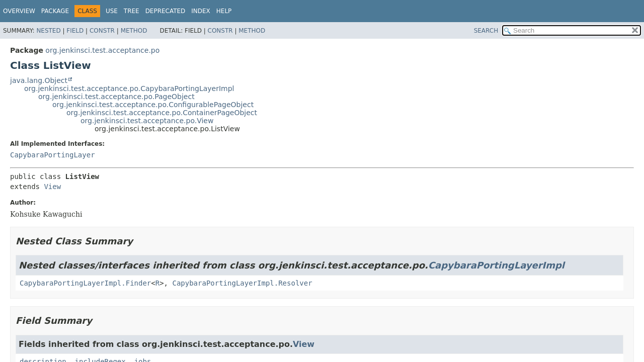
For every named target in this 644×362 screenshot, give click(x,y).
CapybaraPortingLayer (53, 155)
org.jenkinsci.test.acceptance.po (102, 50)
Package (55, 11)
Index (201, 11)
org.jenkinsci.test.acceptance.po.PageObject (116, 97)
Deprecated (166, 11)
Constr (102, 31)
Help (224, 11)
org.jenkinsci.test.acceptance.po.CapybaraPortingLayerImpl (129, 88)
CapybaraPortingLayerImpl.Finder (85, 283)
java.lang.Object (39, 80)
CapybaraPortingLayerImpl (496, 265)
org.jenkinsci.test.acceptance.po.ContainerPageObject (162, 113)
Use (112, 11)
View (52, 187)
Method (134, 31)
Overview (19, 11)
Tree (132, 11)
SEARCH (486, 31)
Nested (48, 31)
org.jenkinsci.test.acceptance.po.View (147, 121)
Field (75, 31)
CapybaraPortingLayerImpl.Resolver (242, 283)
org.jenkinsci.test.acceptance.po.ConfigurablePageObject (153, 105)
